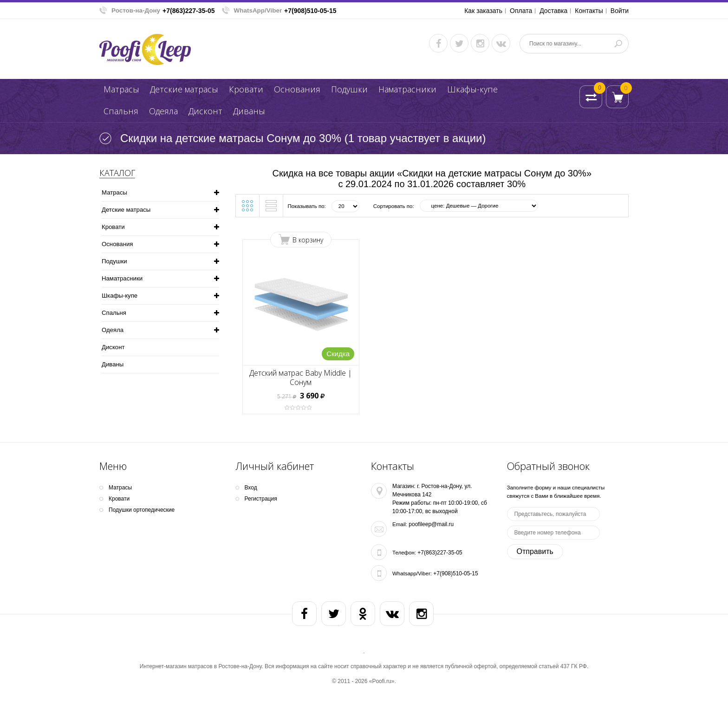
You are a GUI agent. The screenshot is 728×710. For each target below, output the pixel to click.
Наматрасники (407, 89)
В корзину (308, 240)
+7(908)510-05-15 (310, 11)
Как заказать (483, 11)
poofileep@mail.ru (431, 524)
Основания (297, 89)
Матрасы (121, 89)
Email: (400, 524)
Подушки (349, 89)
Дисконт (205, 111)
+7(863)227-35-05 (188, 11)
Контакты (589, 11)
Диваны (249, 111)
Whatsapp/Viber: (412, 573)
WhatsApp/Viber (258, 10)
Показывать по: (307, 206)
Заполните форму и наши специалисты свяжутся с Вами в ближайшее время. (556, 492)
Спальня (121, 111)
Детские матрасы (184, 89)
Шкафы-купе (472, 89)
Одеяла (163, 111)
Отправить (535, 551)
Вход (251, 488)
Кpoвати (246, 89)
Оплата (521, 11)
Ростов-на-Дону (136, 10)
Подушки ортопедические (142, 510)
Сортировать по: (394, 206)
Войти (620, 11)
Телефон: (404, 553)
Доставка (553, 11)
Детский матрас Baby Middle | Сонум (301, 378)
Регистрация (261, 499)
